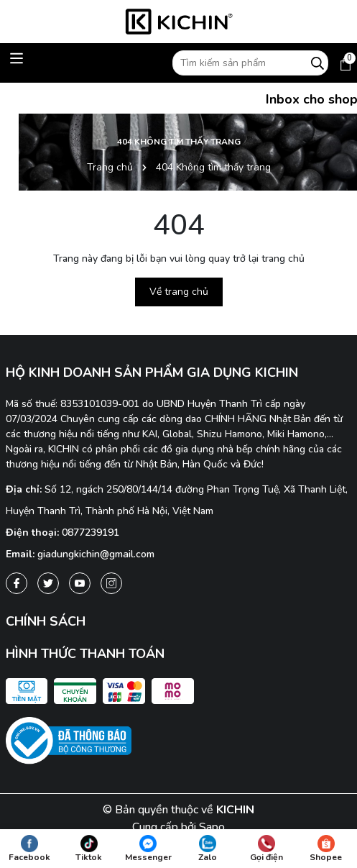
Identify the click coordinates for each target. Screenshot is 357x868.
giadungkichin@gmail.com (96, 554)
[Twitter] (48, 583)
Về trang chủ (179, 292)
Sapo (212, 827)
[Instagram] (111, 583)
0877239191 (91, 533)
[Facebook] (17, 583)
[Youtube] (80, 583)
